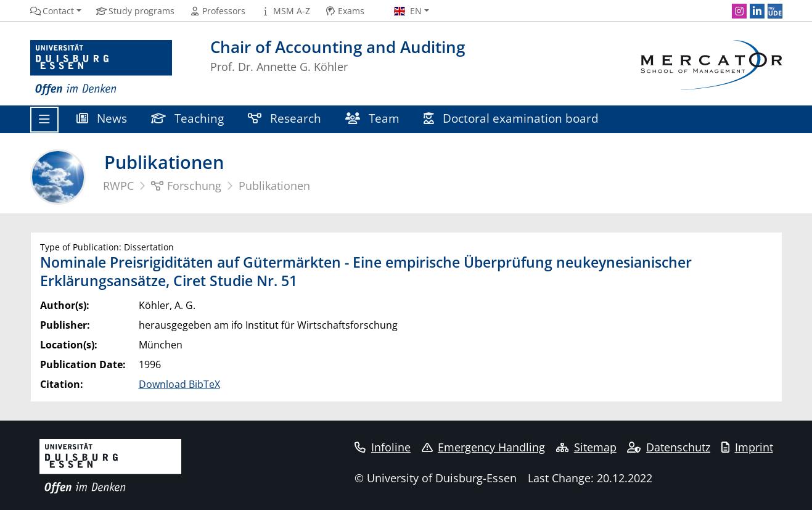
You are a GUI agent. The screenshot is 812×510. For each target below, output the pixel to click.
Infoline (383, 447)
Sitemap (586, 447)
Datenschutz (669, 447)
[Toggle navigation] (44, 120)
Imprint (747, 447)
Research (285, 118)
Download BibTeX (179, 384)
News (102, 118)
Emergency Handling (484, 447)
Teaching (188, 118)
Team (373, 118)
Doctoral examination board (511, 118)
